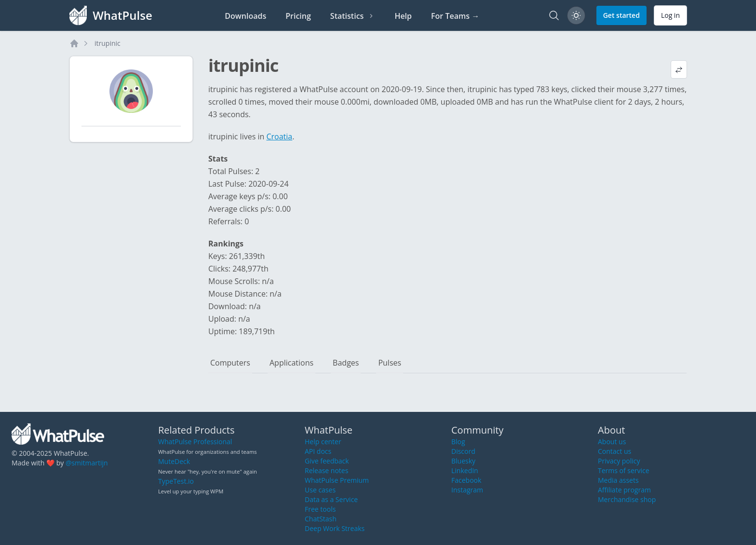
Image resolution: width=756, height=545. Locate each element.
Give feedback (327, 461)
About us (612, 442)
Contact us (614, 451)
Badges (346, 363)
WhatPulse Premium (337, 480)
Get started (621, 15)
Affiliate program (624, 490)
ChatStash (321, 519)
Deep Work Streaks (335, 528)
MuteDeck (174, 461)
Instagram (467, 490)
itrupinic (108, 43)
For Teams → (455, 16)
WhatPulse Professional (195, 442)
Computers (230, 363)
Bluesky (463, 461)
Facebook (466, 480)
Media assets (618, 480)
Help (403, 16)
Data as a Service (331, 499)
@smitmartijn (87, 463)
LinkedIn (465, 470)
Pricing (298, 16)
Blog (458, 442)
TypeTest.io (176, 481)
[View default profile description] (679, 69)
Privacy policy (619, 461)
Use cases (320, 490)
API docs (318, 451)
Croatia (279, 136)
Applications (291, 363)
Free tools (320, 509)
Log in (670, 15)
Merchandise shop (627, 499)
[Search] (554, 15)
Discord (463, 451)
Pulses (390, 363)
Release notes (326, 470)
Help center (323, 442)
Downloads (245, 16)
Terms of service (624, 470)
